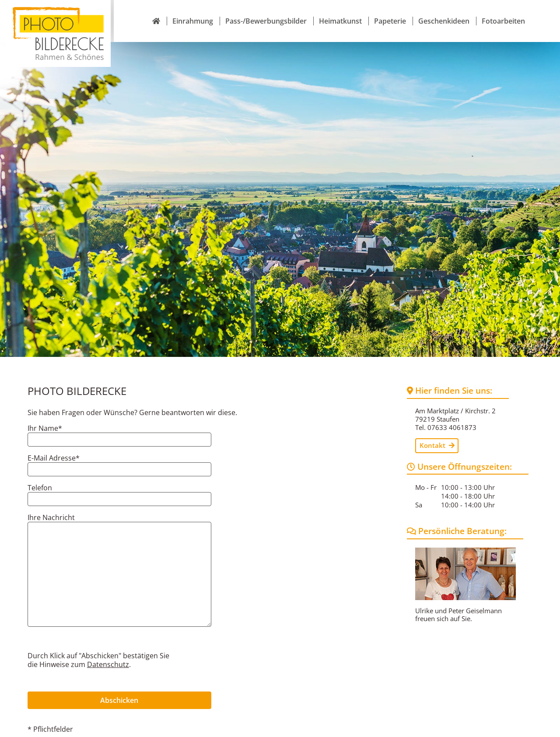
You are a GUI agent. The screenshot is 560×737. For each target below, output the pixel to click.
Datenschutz (108, 643)
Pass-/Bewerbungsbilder (266, 10)
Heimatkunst (340, 10)
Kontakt (437, 424)
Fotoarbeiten (503, 10)
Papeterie (390, 10)
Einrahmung (193, 10)
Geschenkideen (444, 10)
